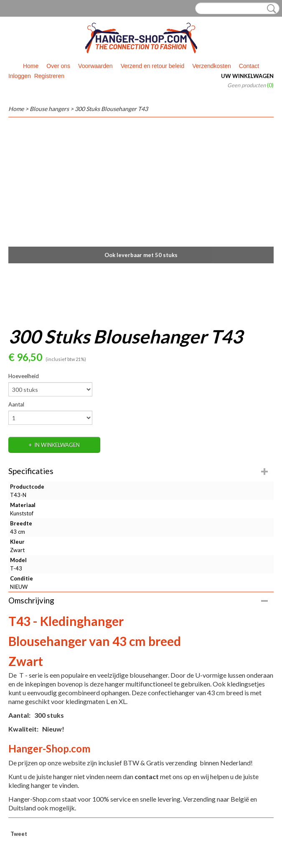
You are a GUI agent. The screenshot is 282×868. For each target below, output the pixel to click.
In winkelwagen (57, 445)
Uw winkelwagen (247, 76)
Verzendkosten (212, 66)
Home (31, 66)
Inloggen (20, 76)
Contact (249, 66)
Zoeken (270, 9)
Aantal (16, 404)
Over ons (58, 66)
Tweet (19, 834)
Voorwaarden (95, 66)
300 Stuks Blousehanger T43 (111, 109)
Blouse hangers (49, 109)
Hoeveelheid (24, 376)
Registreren (49, 76)
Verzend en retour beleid (153, 66)
